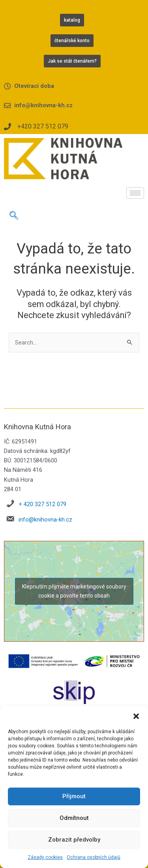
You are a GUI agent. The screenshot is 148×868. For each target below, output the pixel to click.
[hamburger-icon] (135, 193)
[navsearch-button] (14, 216)
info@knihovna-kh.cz (45, 520)
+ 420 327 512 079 (42, 504)
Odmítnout (74, 818)
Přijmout (74, 796)
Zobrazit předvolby (74, 840)
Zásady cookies (45, 857)
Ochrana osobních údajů (94, 857)
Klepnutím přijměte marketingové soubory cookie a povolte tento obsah (74, 591)
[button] (136, 716)
